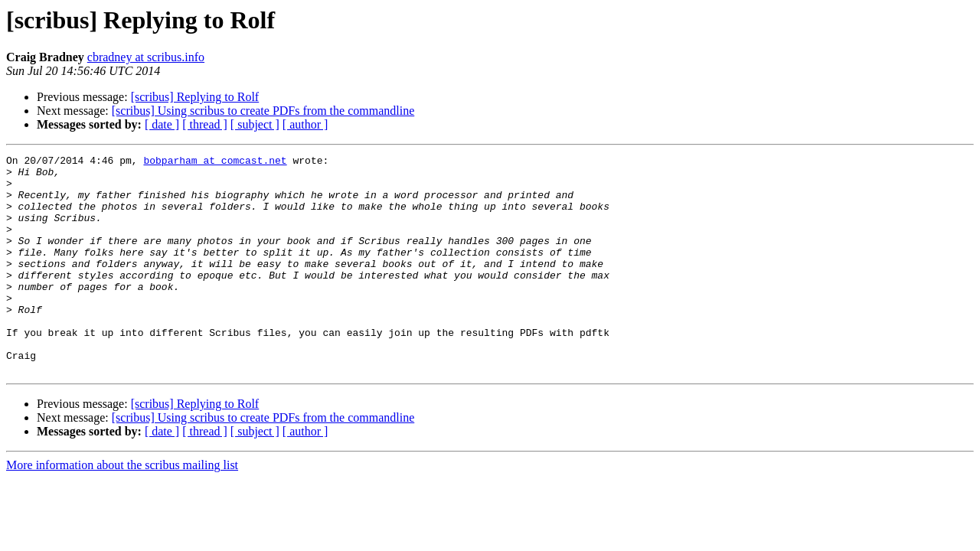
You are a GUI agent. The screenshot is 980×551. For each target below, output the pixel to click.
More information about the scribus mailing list (122, 509)
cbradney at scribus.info (146, 57)
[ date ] (162, 124)
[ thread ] (205, 124)
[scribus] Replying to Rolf (195, 97)
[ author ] (305, 124)
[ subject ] (255, 124)
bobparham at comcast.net (215, 162)
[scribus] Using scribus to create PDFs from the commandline (263, 111)
